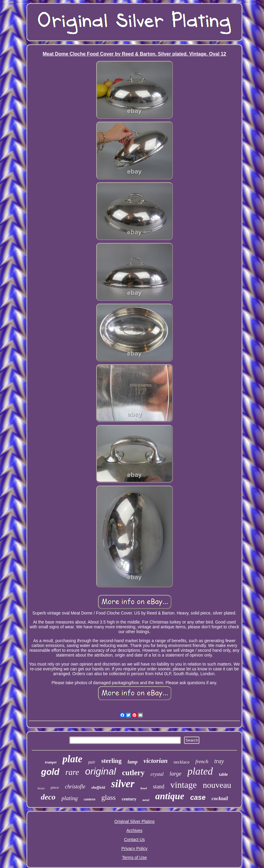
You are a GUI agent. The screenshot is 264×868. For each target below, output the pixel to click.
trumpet (51, 762)
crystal (157, 774)
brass (41, 788)
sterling (112, 761)
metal (146, 800)
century (129, 799)
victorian (156, 761)
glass (109, 797)
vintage (184, 785)
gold (50, 772)
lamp (132, 762)
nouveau (217, 785)
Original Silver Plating (134, 821)
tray (219, 761)
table (223, 774)
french (202, 762)
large (175, 774)
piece (55, 787)
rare (72, 772)
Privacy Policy (134, 848)
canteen (90, 799)
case (198, 797)
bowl (144, 788)
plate (72, 759)
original (101, 771)
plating (70, 798)
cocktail (220, 798)
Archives (134, 830)
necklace (181, 762)
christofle (75, 787)
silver (123, 784)
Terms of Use (134, 857)
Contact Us (134, 839)
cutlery (133, 773)
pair (92, 762)
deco (48, 797)
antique (170, 796)
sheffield (98, 787)
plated (200, 771)
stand (159, 787)
